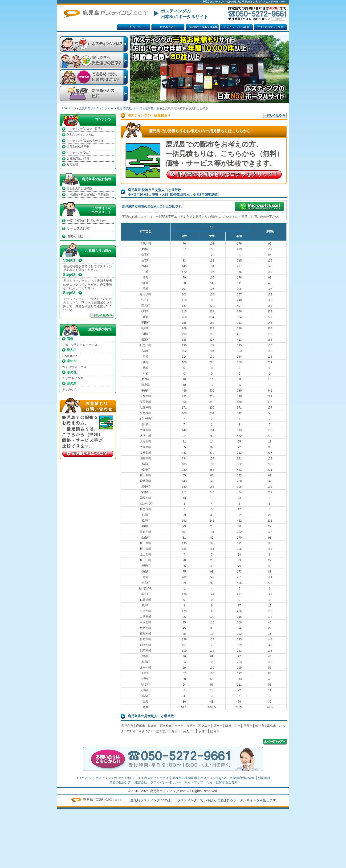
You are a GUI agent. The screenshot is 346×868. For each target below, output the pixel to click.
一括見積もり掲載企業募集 (202, 27)
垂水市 (218, 726)
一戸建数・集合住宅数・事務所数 (88, 194)
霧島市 (271, 726)
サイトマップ (194, 782)
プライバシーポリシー (166, 782)
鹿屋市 (140, 726)
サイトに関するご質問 (270, 27)
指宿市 (191, 726)
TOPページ (134, 27)
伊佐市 (203, 731)
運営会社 (141, 782)
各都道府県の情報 (78, 159)
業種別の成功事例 (78, 147)
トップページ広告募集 (236, 27)
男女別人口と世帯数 (79, 188)
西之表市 (204, 726)
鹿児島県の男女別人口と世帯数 (151, 716)
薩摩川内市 (233, 726)
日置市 (248, 726)
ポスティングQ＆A (79, 153)
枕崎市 (152, 726)
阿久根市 (166, 726)
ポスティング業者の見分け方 (85, 141)
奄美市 (176, 731)
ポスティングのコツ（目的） (85, 129)
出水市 (179, 726)
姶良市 (215, 731)
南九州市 (189, 731)
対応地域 (72, 164)
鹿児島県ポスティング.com (96, 108)
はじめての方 (168, 27)
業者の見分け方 (120, 782)
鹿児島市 (127, 726)
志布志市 (163, 731)
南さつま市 (146, 731)
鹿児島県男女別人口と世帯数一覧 (138, 108)
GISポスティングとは (80, 135)
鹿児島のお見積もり (228, 174)
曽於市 (260, 726)
